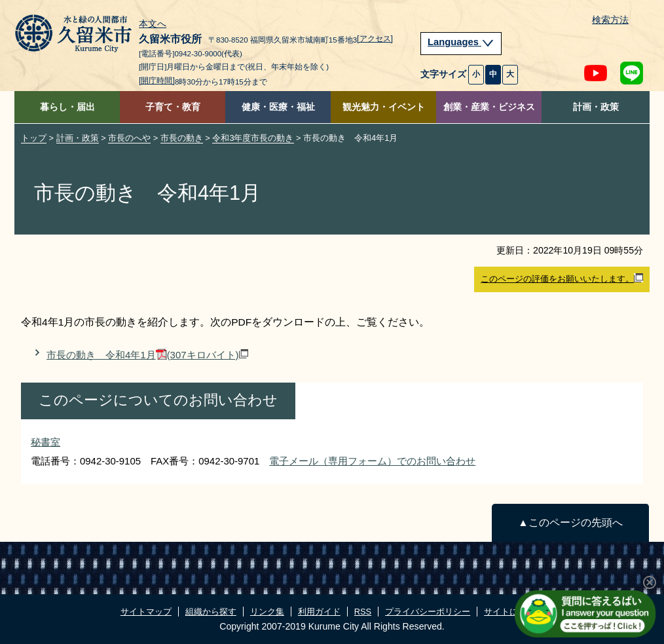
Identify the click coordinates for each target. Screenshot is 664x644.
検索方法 (610, 20)
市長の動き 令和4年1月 (147, 355)
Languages (461, 42)
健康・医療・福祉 (278, 107)
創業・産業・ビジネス (489, 107)
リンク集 (267, 612)
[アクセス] (375, 39)
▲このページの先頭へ (570, 522)
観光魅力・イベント (384, 107)
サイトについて (514, 612)
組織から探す (211, 612)
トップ (34, 138)
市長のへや (129, 138)
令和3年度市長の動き (253, 138)
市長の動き (182, 138)
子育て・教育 (173, 107)
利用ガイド (319, 612)
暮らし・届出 (67, 107)
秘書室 (46, 442)
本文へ (153, 24)
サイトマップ (146, 612)
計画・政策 (596, 107)
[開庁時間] (157, 81)
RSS (363, 612)
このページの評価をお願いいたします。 (562, 278)
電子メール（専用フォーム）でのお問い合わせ (372, 461)
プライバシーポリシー (428, 612)
